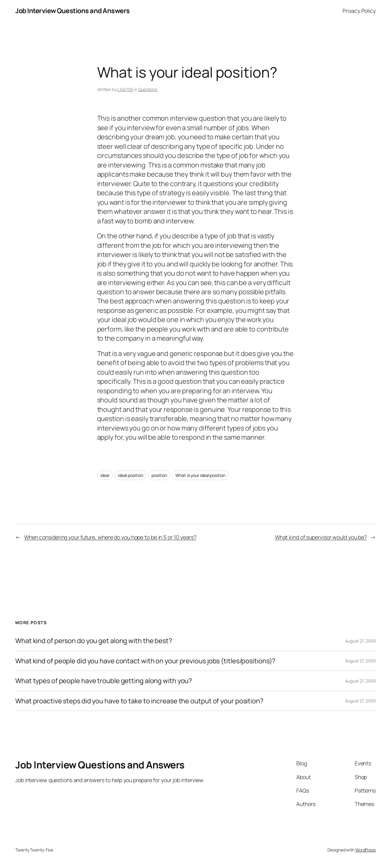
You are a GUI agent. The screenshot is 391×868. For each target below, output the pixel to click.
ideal (105, 475)
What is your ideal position (200, 475)
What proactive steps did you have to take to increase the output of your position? (139, 701)
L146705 (125, 89)
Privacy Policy (359, 11)
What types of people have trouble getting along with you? (104, 681)
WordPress (365, 850)
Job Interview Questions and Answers (73, 11)
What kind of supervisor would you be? (321, 537)
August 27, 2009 (361, 641)
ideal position (131, 475)
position (159, 475)
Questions (148, 89)
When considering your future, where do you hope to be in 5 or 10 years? (110, 537)
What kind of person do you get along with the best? (94, 641)
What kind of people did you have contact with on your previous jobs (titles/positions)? (145, 661)
